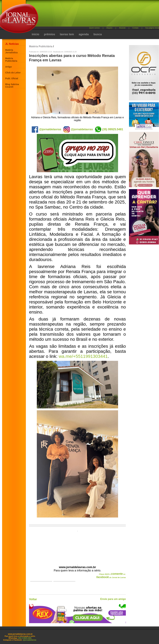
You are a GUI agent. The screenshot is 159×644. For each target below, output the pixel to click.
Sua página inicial (152, 28)
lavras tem (67, 34)
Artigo (8, 67)
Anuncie (122, 28)
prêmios (50, 34)
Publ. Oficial (12, 78)
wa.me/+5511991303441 (83, 356)
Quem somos (94, 28)
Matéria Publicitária (11, 60)
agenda (84, 34)
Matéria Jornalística (11, 51)
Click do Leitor (13, 73)
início (35, 34)
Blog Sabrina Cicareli (12, 86)
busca (98, 34)
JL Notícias (12, 44)
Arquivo (109, 28)
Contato (135, 28)
